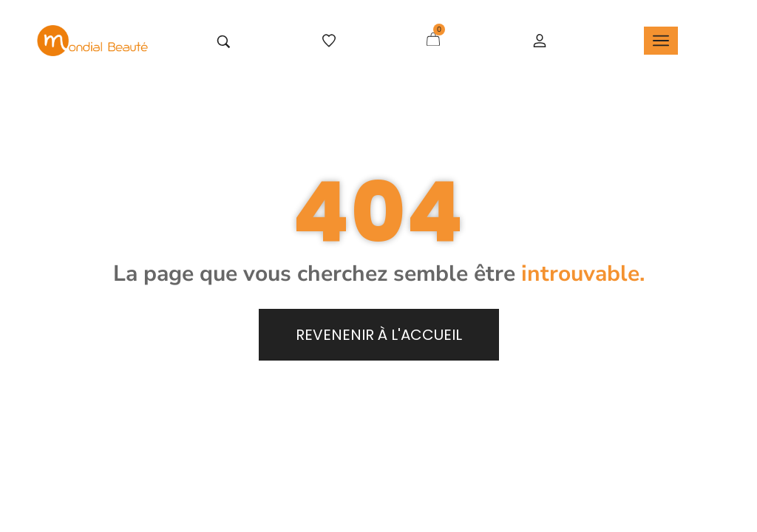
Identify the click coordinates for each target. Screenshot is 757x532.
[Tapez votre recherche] (224, 42)
